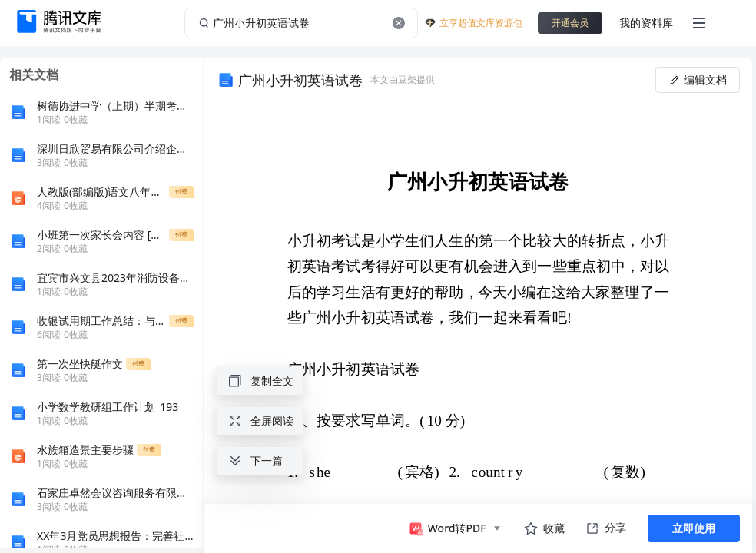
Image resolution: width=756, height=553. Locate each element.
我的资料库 (646, 23)
